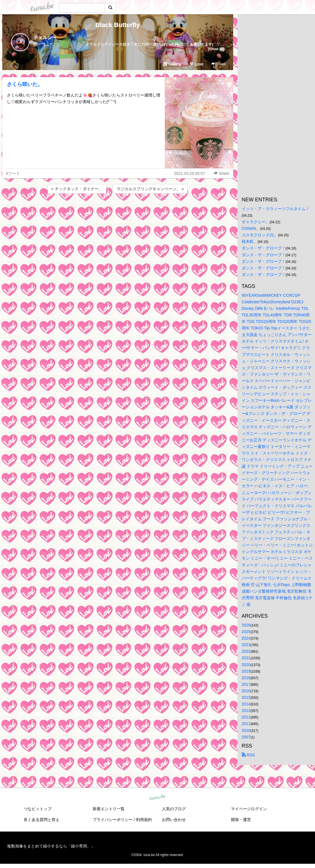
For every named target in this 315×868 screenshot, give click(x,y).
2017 (246, 684)
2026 (246, 625)
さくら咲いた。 (25, 84)
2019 (246, 671)
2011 (246, 724)
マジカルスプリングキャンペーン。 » (150, 189)
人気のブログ (174, 809)
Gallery (172, 64)
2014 (246, 704)
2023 (246, 645)
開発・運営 (241, 820)
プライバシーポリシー (113, 820)
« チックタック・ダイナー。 (77, 189)
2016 (246, 691)
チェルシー (45, 37)
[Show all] (216, 49)
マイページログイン (249, 809)
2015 (246, 697)
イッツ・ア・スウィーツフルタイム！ (276, 209)
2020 (246, 665)
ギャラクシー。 (256, 222)
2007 (246, 737)
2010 (246, 730)
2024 (246, 638)
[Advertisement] (118, 210)
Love (196, 64)
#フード (13, 173)
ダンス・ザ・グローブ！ (264, 248)
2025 (246, 632)
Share (218, 64)
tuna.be (157, 797)
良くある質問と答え (42, 820)
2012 (246, 717)
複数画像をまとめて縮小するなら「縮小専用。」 (51, 846)
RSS (248, 755)
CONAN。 (251, 228)
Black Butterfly (118, 25)
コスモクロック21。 (260, 235)
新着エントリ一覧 (109, 809)
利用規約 (144, 820)
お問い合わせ (174, 820)
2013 (246, 711)
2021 (246, 658)
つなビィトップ (38, 809)
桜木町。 (250, 241)
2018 (246, 678)
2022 (246, 651)
